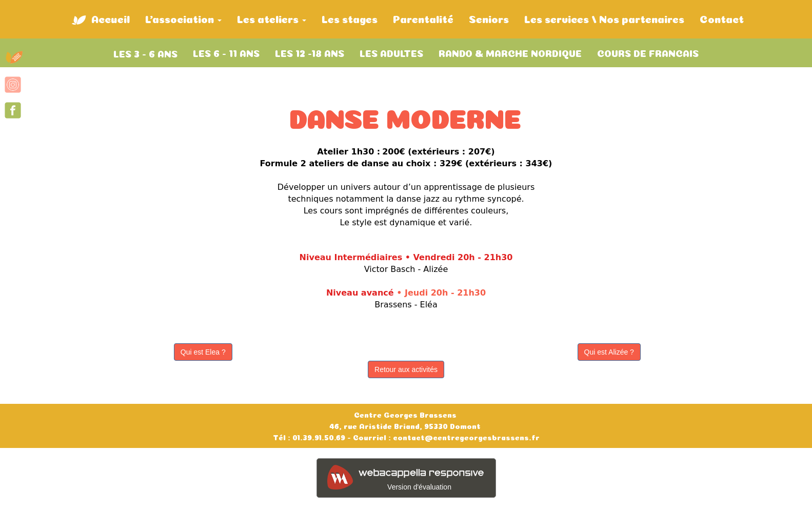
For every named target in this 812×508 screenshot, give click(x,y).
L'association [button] (183, 18)
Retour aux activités (406, 369)
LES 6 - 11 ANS (226, 52)
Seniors (489, 18)
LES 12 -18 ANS (310, 52)
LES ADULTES (391, 52)
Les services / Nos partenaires (604, 18)
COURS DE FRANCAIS (648, 52)
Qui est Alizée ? (609, 352)
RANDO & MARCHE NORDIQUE (510, 52)
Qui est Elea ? (203, 352)
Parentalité (423, 18)
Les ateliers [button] (272, 18)
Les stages (350, 18)
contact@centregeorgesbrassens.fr (465, 437)
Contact (722, 18)
